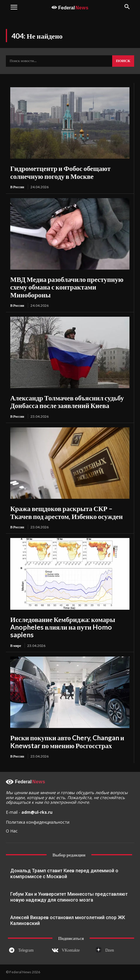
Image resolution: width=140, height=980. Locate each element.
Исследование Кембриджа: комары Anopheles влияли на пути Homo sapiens (63, 627)
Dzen (110, 950)
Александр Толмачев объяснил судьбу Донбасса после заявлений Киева (67, 402)
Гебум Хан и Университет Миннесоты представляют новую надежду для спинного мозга (69, 897)
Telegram (26, 950)
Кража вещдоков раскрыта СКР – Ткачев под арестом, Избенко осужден (66, 512)
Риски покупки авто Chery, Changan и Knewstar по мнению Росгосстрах (67, 741)
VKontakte (71, 950)
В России (17, 187)
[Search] (123, 61)
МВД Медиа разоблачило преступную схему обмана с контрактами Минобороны (67, 287)
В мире (16, 646)
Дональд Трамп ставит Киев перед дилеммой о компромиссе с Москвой (64, 874)
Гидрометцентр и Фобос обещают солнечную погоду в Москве (60, 172)
